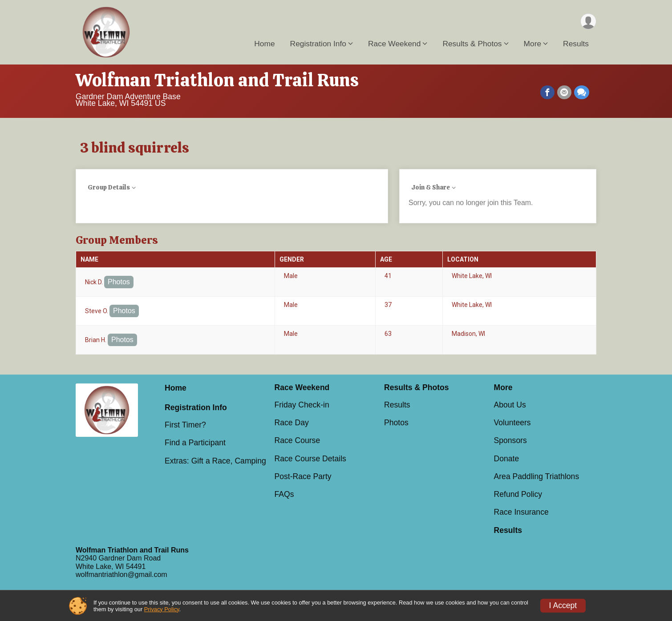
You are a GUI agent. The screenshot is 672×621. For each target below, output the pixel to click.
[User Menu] (588, 22)
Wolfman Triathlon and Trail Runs (217, 80)
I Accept (563, 605)
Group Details (109, 187)
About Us (510, 405)
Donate (507, 459)
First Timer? (185, 425)
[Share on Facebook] (547, 93)
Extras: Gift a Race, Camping (215, 461)
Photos (119, 282)
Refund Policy (518, 494)
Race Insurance (521, 512)
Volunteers (512, 423)
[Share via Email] (564, 93)
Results (576, 44)
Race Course (298, 440)
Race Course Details (310, 459)
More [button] (533, 44)
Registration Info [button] (318, 44)
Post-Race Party (303, 476)
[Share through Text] (582, 93)
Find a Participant (195, 443)
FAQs (284, 494)
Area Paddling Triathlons (537, 476)
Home (264, 44)
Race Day (292, 423)
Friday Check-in (302, 405)
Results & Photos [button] (472, 44)
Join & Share (431, 187)
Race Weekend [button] (394, 44)
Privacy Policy (162, 609)
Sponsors (510, 440)
